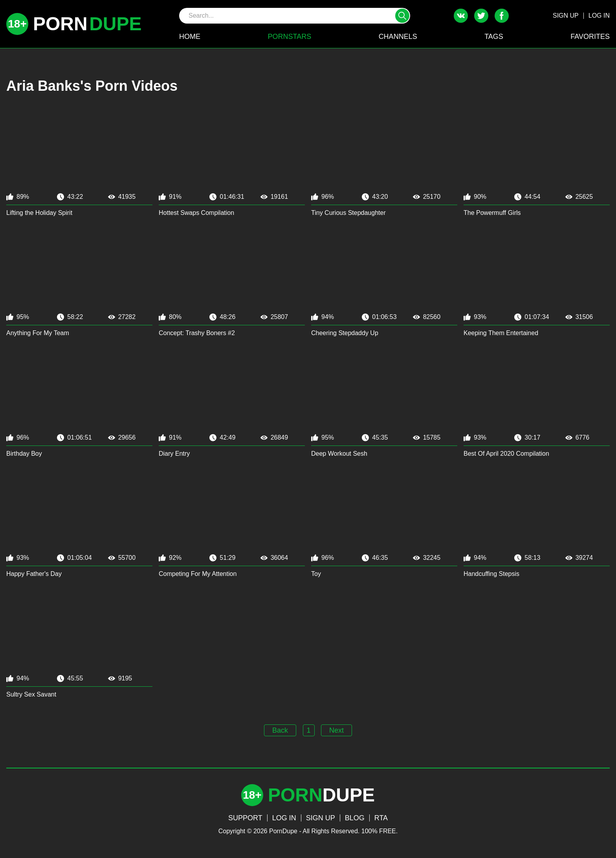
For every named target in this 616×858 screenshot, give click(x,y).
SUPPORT (245, 818)
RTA (381, 818)
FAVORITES (590, 37)
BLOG (355, 818)
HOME (190, 37)
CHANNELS (398, 37)
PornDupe (283, 831)
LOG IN (599, 16)
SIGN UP (566, 16)
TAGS (494, 37)
